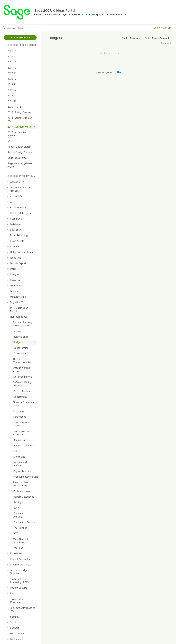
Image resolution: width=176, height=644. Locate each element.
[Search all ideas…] (22, 28)
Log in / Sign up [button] (162, 28)
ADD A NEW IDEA (20, 37)
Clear (33, 176)
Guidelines (90, 14)
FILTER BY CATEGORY (17, 176)
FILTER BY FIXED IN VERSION (21, 45)
